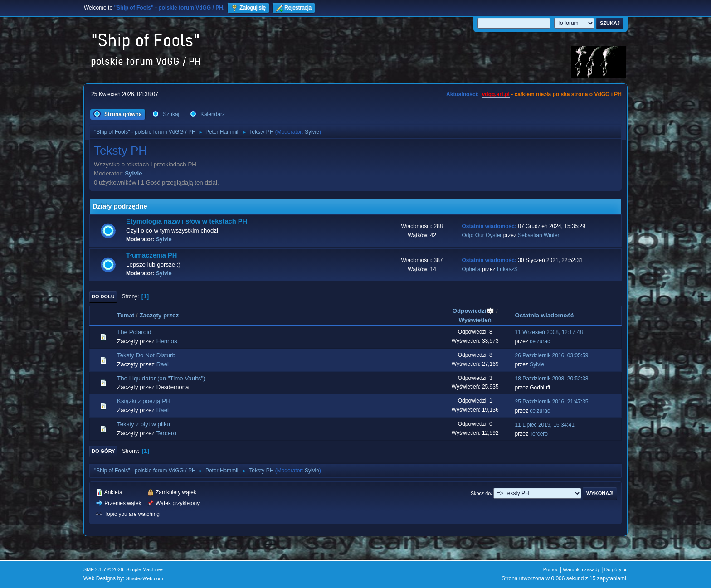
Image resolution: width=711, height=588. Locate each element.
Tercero (166, 433)
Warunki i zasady (581, 569)
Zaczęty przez (159, 315)
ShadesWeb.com (145, 578)
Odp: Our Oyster (482, 235)
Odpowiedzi (474, 311)
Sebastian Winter (538, 235)
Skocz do (481, 493)
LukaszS (507, 269)
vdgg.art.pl (496, 94)
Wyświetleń (475, 320)
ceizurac (540, 341)
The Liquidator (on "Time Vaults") (161, 378)
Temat (126, 315)
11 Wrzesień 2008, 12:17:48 (549, 332)
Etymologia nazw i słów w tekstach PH (187, 221)
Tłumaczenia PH (151, 255)
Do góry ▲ (616, 569)
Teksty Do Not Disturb (146, 355)
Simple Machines (145, 569)
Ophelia (471, 269)
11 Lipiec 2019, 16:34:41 (545, 425)
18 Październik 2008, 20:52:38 (552, 379)
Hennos (167, 341)
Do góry (103, 451)
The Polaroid (134, 332)
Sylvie (312, 132)
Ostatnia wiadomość (545, 315)
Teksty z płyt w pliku (144, 424)
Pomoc (551, 569)
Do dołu (103, 296)
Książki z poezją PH (144, 401)
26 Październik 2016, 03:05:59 (552, 355)
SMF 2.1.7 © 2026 (103, 569)
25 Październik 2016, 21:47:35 (552, 402)
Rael (163, 364)
